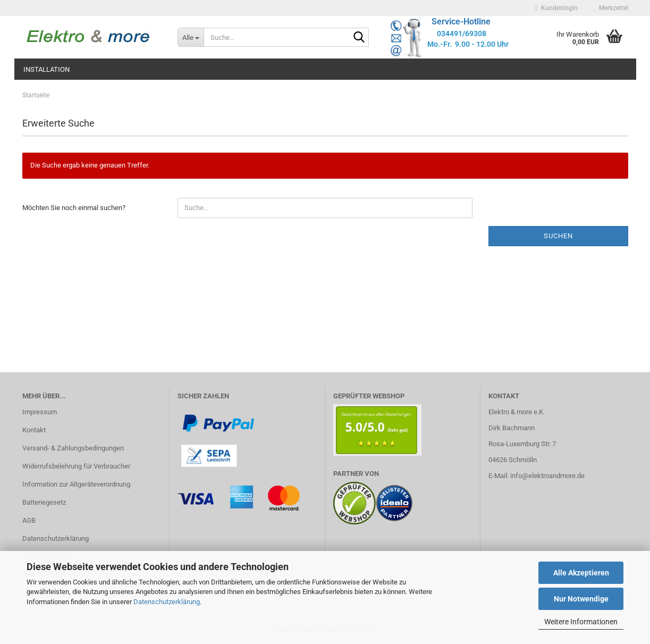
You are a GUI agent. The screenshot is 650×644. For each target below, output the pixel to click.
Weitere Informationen (581, 622)
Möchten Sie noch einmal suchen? (74, 208)
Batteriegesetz (44, 502)
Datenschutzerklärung (167, 602)
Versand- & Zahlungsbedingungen (73, 448)
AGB (29, 520)
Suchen (558, 236)
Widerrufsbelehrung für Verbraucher (76, 466)
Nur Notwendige (581, 599)
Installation (47, 69)
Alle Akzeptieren (581, 573)
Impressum (40, 412)
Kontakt (34, 430)
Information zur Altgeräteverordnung (76, 484)
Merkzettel (611, 8)
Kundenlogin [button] (556, 8)
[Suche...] (191, 37)
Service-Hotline (461, 22)
